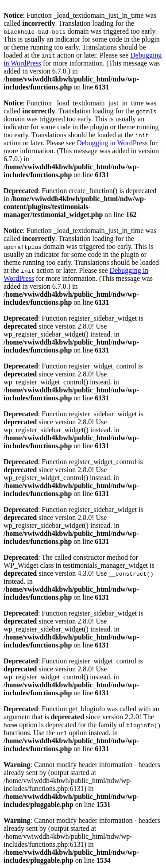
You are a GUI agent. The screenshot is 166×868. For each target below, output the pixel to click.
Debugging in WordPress (112, 143)
